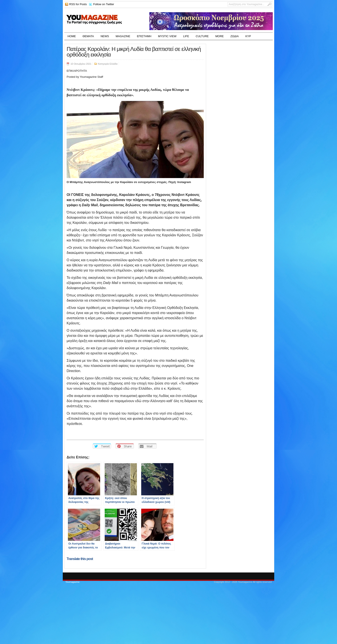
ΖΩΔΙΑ (235, 36)
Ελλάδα (114, 64)
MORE (220, 36)
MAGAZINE (123, 36)
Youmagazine (72, 582)
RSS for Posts (78, 4)
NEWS (105, 36)
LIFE (186, 36)
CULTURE (202, 36)
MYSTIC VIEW (167, 36)
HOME (72, 36)
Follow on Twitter (104, 4)
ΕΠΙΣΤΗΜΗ (144, 36)
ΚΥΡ (248, 36)
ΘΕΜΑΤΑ (88, 36)
